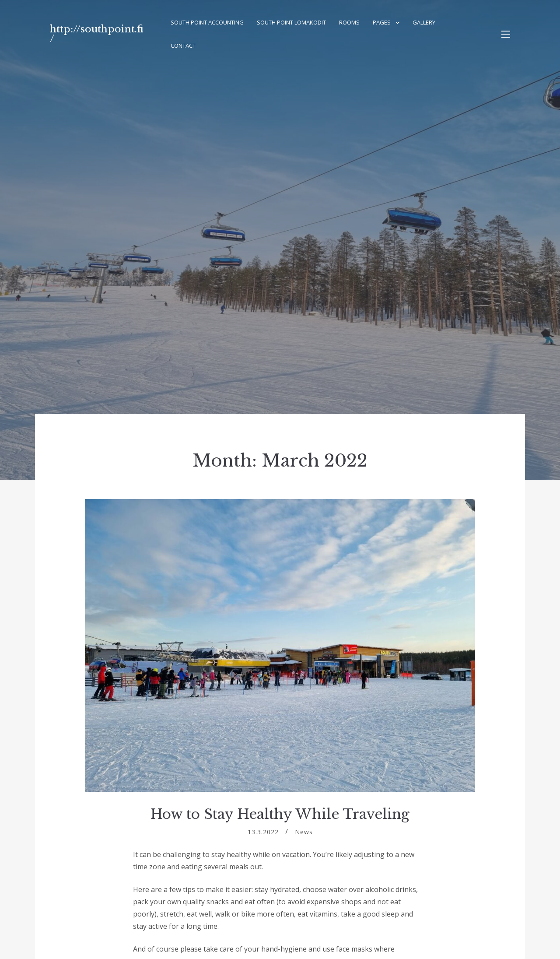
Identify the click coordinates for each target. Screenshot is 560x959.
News (304, 832)
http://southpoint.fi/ (97, 34)
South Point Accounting (207, 22)
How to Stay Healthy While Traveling (280, 814)
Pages (382, 22)
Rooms (349, 22)
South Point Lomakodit (291, 22)
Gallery (424, 22)
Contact (183, 46)
